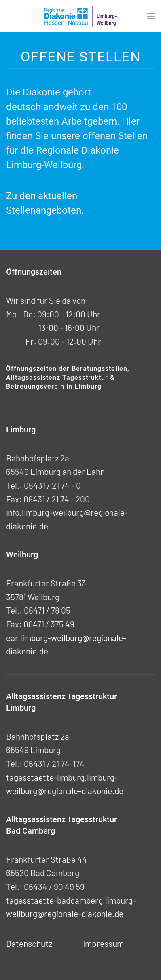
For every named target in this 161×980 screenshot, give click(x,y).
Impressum (103, 943)
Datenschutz (29, 943)
